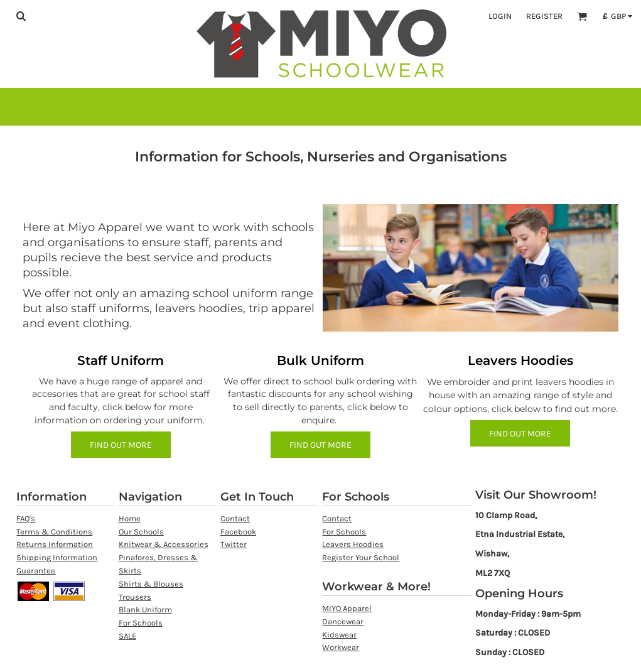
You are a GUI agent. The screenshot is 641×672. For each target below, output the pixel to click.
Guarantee (36, 571)
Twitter (234, 544)
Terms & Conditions (54, 532)
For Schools (141, 623)
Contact (235, 518)
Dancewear (343, 621)
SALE (127, 636)
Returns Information (55, 544)
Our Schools (141, 532)
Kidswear (339, 635)
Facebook (238, 532)
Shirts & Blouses (151, 584)
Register (544, 16)
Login (500, 16)
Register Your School (361, 557)
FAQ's (26, 518)
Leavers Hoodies (353, 544)
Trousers (135, 597)
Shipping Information (57, 557)
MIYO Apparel (347, 608)
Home (130, 518)
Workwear (341, 647)
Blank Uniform (145, 610)
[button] (21, 16)
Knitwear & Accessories (164, 544)
